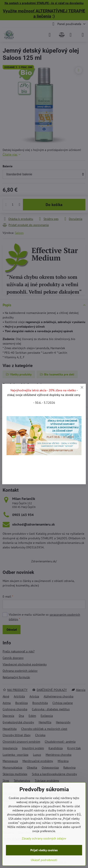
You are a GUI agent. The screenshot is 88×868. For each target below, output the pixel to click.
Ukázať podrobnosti (44, 860)
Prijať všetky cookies (44, 850)
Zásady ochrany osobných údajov (44, 838)
